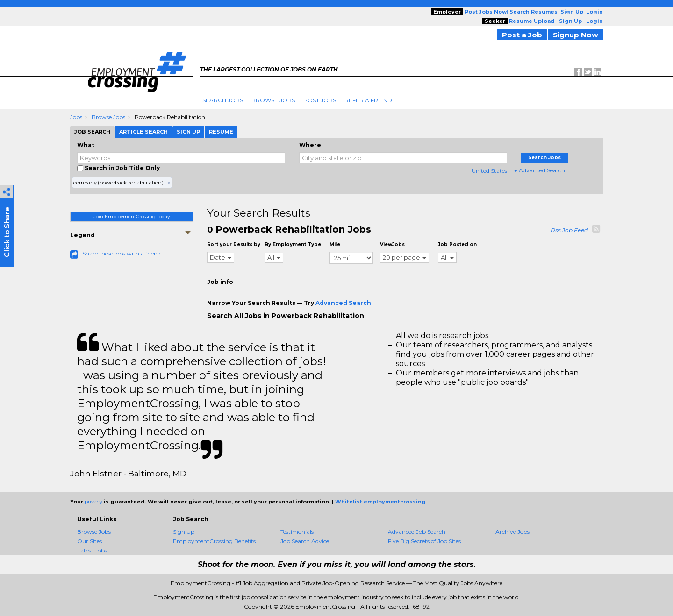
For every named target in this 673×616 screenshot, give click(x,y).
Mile (335, 244)
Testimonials (297, 532)
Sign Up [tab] (188, 132)
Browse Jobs (273, 100)
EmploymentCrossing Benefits (214, 541)
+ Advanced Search (540, 170)
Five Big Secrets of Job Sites (424, 541)
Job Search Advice (305, 541)
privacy (93, 502)
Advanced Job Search (417, 532)
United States (489, 171)
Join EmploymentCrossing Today (132, 216)
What (86, 145)
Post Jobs (320, 100)
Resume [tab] (221, 132)
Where (310, 145)
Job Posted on (457, 244)
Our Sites (89, 541)
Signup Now (576, 35)
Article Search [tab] (143, 132)
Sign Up (184, 532)
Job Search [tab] (92, 132)
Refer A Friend (368, 100)
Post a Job (522, 35)
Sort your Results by (234, 244)
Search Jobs (223, 100)
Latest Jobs (92, 550)
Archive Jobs (512, 532)
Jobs (76, 117)
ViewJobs (392, 244)
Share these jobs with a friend (122, 253)
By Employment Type (293, 244)
